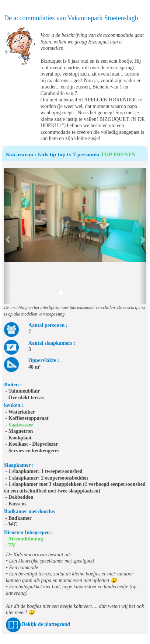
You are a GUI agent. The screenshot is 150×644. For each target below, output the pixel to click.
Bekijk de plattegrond (46, 624)
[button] (8, 236)
